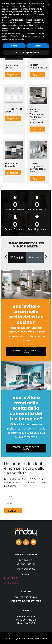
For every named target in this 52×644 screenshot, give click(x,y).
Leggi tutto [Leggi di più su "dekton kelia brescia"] (13, 74)
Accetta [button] (38, 632)
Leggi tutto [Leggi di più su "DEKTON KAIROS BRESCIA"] (37, 74)
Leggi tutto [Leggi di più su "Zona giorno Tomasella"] (13, 173)
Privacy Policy (11, 578)
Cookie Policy (11, 583)
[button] (45, 8)
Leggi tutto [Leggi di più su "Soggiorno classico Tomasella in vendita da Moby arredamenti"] (37, 129)
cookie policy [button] (8, 603)
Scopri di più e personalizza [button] (26, 638)
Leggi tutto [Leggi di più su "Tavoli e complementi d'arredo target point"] (37, 178)
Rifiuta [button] (14, 632)
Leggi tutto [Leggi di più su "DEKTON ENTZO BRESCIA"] (13, 118)
